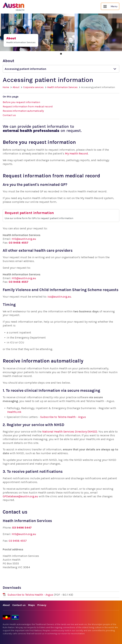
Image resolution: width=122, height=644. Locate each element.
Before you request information (21, 102)
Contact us (9, 115)
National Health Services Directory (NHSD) (70, 432)
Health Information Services (62, 87)
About (16, 87)
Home (6, 87)
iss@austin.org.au (59, 297)
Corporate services (33, 87)
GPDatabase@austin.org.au (20, 496)
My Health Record (76, 153)
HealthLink (14, 412)
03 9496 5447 (22, 528)
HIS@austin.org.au (24, 239)
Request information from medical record (28, 107)
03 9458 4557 (18, 243)
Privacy (42, 605)
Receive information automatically (23, 111)
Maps (31, 605)
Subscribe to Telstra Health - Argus (63, 417)
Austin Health (14, 7)
